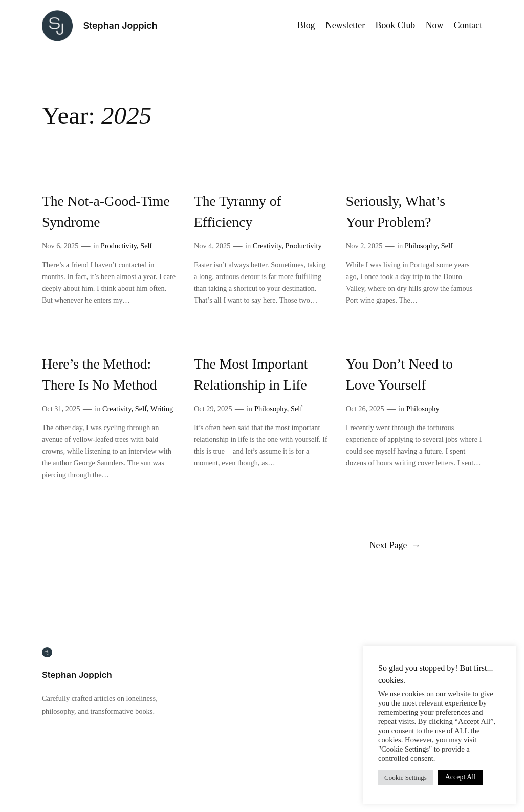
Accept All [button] (461, 777)
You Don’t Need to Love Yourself (399, 374)
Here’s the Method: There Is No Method (100, 374)
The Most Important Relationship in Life (251, 374)
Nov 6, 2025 (60, 246)
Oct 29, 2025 (213, 409)
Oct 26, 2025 (365, 409)
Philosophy (421, 246)
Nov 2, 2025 (364, 246)
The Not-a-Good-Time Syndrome (106, 211)
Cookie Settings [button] (406, 777)
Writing (162, 409)
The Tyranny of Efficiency (238, 211)
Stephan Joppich (120, 25)
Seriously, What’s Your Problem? (396, 211)
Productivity (119, 246)
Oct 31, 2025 (61, 409)
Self (146, 246)
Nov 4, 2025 (212, 246)
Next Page (395, 546)
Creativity (267, 246)
